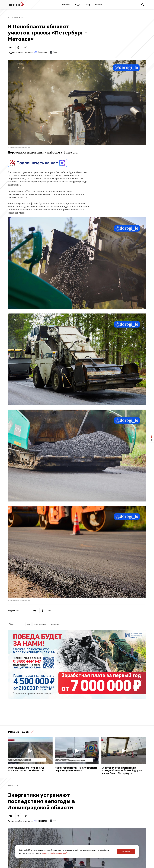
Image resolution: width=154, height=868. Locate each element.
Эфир (88, 5)
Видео (78, 5)
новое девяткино (40, 624)
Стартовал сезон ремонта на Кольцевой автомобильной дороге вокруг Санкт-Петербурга (122, 771)
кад (28, 624)
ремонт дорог (56, 624)
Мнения (98, 5)
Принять (126, 851)
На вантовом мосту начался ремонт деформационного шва (76, 769)
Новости (66, 5)
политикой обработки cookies (56, 853)
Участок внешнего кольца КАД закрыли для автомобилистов (26, 769)
